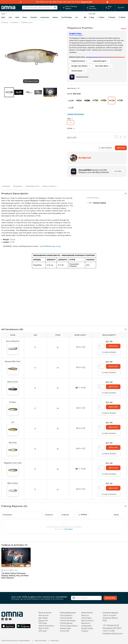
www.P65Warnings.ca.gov (50, 246)
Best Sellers (43, 618)
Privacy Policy (55, 641)
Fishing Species (66, 623)
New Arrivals (44, 615)
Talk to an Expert (109, 615)
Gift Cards (43, 631)
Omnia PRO (65, 631)
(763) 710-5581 (109, 631)
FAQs (105, 621)
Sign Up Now (110, 598)
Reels (25, 17)
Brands (111, 17)
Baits (3, 17)
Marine (55, 17)
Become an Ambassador (86, 624)
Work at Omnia (87, 621)
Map (91, 17)
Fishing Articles (66, 618)
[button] (64, 193)
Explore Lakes (65, 628)
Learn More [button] (118, 171)
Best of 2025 (44, 628)
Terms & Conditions (41, 641)
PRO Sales (43, 623)
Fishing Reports (66, 615)
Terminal (34, 17)
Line (10, 17)
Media (122, 17)
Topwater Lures (27, 22)
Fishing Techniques (68, 621)
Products (5, 22)
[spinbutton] (101, 346)
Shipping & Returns (110, 618)
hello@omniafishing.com (113, 634)
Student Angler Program (87, 630)
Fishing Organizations (69, 626)
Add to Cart (121, 148)
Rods (17, 17)
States (101, 17)
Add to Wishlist (105, 148)
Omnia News (86, 618)
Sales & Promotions (46, 626)
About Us (85, 615)
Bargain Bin (43, 621)
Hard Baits (15, 22)
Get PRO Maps (67, 17)
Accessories (45, 17)
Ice (77, 17)
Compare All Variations (76, 114)
